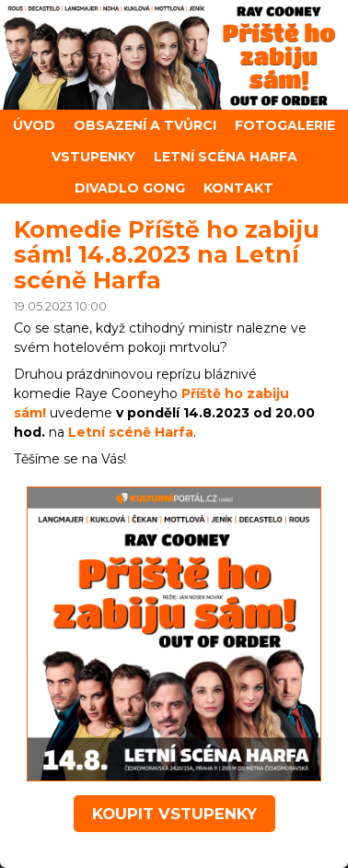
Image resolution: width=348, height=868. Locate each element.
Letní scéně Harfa (131, 432)
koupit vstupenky (174, 814)
